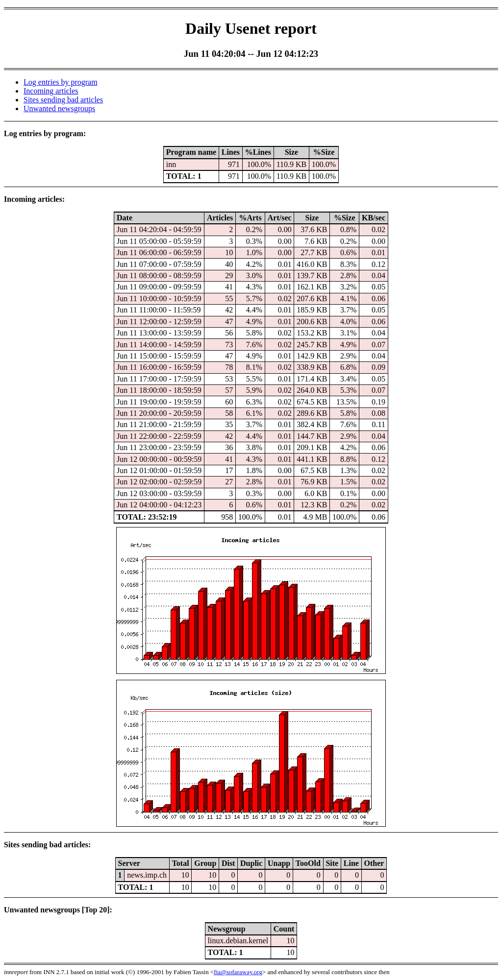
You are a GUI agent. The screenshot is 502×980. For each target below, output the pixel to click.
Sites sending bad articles (63, 100)
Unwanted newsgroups (59, 108)
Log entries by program (61, 82)
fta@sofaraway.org (238, 972)
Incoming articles (51, 91)
